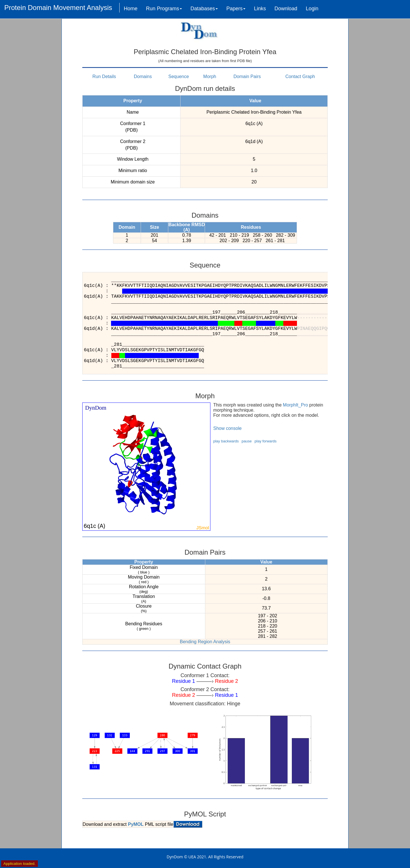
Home (131, 9)
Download (286, 9)
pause (247, 441)
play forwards (266, 441)
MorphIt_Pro (296, 405)
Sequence (179, 76)
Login (312, 9)
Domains (143, 76)
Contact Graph (300, 76)
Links (260, 9)
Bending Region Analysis (205, 642)
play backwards (226, 441)
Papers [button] (236, 9)
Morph (210, 76)
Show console (227, 428)
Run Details (104, 76)
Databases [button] (204, 9)
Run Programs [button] (164, 9)
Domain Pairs (247, 76)
